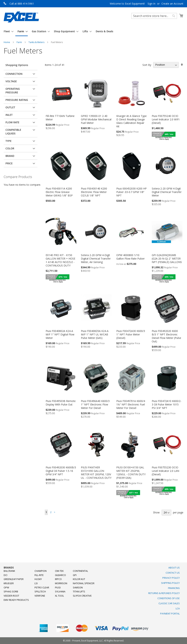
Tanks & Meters (37, 42)
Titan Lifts (79, 592)
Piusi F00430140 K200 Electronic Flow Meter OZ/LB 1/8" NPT (94, 192)
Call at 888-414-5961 (22, 4)
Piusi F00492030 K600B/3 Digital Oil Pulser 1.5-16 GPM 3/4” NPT (61, 471)
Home (7, 42)
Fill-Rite (39, 575)
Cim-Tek (59, 571)
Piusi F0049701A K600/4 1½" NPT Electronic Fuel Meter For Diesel (131, 404)
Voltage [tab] (11, 81)
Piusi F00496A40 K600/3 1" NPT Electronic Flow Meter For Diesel (95, 404)
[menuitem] (7, 31)
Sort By (147, 65)
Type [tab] (8, 141)
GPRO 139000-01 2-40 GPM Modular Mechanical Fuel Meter (96, 119)
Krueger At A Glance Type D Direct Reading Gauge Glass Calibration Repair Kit (131, 121)
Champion (41, 571)
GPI (75, 575)
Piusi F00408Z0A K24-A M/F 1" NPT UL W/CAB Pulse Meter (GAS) (95, 334)
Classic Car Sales (169, 603)
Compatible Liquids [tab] (13, 132)
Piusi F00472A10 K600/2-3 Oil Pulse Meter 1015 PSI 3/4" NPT (167, 404)
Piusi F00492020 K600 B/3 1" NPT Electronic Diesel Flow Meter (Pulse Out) (166, 336)
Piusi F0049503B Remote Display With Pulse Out (61, 403)
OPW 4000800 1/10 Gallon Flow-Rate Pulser (130, 257)
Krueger (9, 583)
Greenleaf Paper (14, 579)
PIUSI (58, 588)
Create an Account (172, 4)
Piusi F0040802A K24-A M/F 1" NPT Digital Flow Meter (60, 334)
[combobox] (154, 16)
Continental (80, 571)
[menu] (93, 32)
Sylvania (60, 592)
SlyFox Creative (82, 596)
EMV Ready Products (16, 600)
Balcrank (9, 571)
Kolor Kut (79, 579)
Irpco (58, 579)
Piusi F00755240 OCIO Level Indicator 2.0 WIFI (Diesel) (166, 119)
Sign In (151, 4)
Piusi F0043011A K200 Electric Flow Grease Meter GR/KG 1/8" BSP (59, 192)
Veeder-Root (11, 596)
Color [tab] (10, 148)
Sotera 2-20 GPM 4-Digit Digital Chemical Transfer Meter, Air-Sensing (96, 259)
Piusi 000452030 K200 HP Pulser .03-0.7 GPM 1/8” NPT (131, 192)
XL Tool (59, 596)
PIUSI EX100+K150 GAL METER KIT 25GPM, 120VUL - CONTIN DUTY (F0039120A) (131, 473)
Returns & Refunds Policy (164, 593)
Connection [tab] (14, 74)
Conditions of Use (169, 598)
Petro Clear (42, 588)
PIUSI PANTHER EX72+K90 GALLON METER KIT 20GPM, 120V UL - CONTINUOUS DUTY (96, 473)
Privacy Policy (171, 578)
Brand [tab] (10, 156)
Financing (174, 588)
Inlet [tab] (9, 115)
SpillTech (40, 592)
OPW (6, 588)
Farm (20, 42)
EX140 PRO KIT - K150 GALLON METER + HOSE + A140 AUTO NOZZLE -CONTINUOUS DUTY (60, 260)
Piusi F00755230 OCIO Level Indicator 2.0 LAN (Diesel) (165, 471)
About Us (174, 568)
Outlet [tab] (10, 107)
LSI (36, 583)
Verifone (40, 596)
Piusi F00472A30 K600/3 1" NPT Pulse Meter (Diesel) (131, 334)
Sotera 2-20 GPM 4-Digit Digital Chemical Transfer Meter (167, 192)
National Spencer (84, 583)
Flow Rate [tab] (12, 122)
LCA (178, 609)
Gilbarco (60, 575)
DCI (5, 575)
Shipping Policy (170, 583)
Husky (38, 579)
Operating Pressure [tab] (13, 91)
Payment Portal (170, 614)
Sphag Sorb (11, 592)
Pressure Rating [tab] (17, 100)
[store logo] (21, 17)
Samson (78, 588)
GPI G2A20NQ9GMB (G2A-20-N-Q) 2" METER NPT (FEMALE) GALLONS (167, 259)
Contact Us (173, 573)
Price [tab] (9, 163)
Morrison (61, 583)
